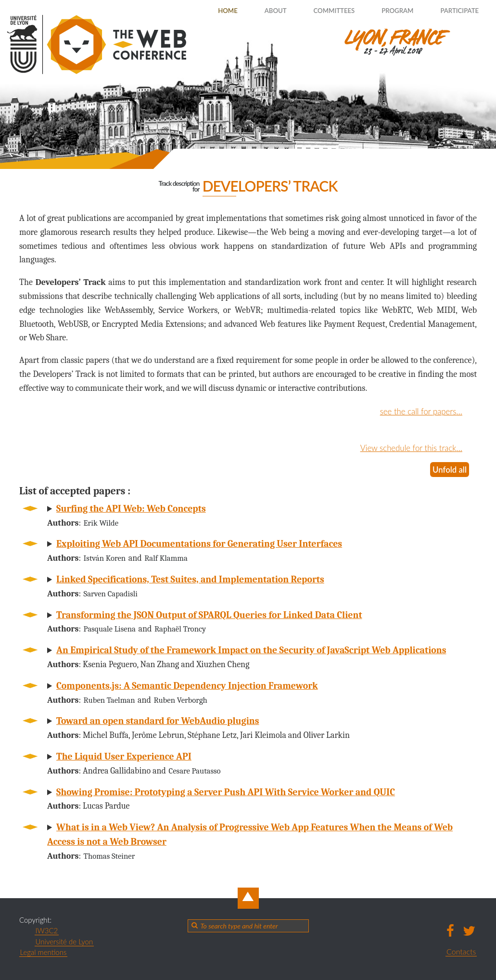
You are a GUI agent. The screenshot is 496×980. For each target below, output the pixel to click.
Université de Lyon (64, 941)
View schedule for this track (405, 448)
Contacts (461, 951)
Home (205, 10)
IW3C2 (47, 930)
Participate (456, 10)
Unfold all (448, 469)
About (257, 10)
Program (389, 10)
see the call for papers (415, 411)
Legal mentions (44, 952)
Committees (321, 10)
